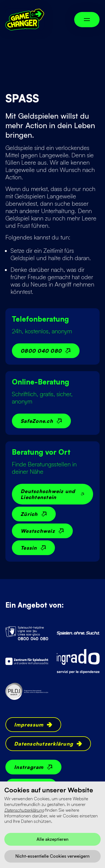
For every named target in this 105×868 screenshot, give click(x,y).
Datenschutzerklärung (24, 810)
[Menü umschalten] (87, 20)
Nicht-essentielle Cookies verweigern (52, 856)
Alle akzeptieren (52, 839)
